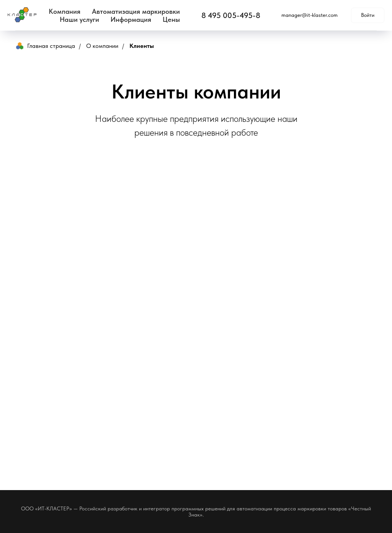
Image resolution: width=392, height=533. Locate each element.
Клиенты (142, 46)
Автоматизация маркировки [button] (136, 11)
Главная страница (46, 46)
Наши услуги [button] (79, 19)
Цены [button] (171, 19)
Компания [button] (65, 11)
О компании (102, 46)
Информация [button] (131, 19)
